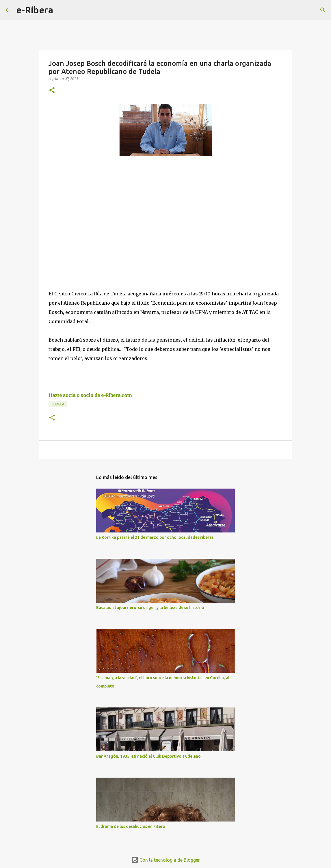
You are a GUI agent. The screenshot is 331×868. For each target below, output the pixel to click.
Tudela (58, 404)
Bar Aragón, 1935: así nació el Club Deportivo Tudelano (148, 756)
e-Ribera (35, 10)
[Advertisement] (92, 222)
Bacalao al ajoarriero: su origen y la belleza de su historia (150, 608)
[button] (52, 91)
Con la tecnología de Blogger (166, 860)
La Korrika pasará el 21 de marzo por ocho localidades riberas (155, 537)
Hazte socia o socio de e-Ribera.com (90, 395)
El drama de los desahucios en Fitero (131, 826)
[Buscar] (61, 10)
